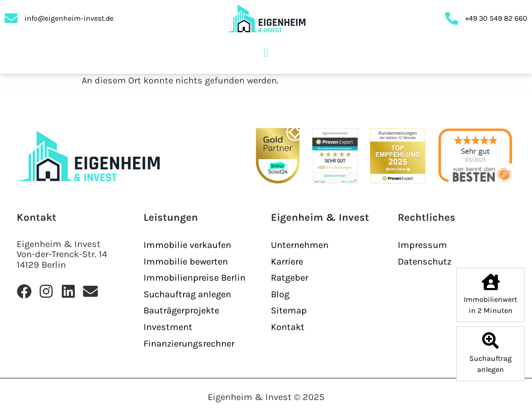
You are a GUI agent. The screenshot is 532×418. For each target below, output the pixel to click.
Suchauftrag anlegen (187, 294)
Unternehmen (300, 245)
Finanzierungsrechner (189, 344)
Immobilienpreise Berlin (194, 278)
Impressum (422, 245)
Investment (168, 327)
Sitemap (289, 310)
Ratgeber (290, 278)
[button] (266, 53)
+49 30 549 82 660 (496, 18)
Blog (280, 294)
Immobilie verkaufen (187, 245)
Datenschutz (424, 262)
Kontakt (288, 327)
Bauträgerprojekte (181, 310)
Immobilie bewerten (186, 262)
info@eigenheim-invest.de (69, 18)
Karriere (287, 262)
